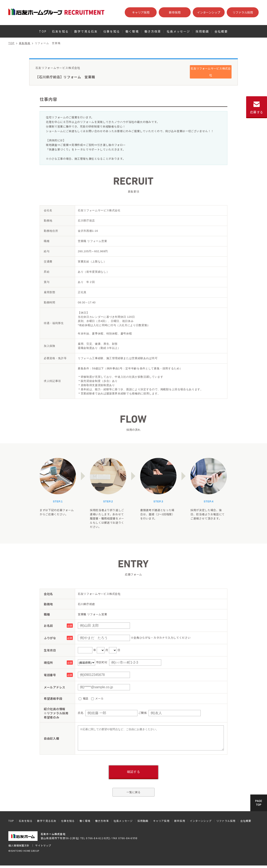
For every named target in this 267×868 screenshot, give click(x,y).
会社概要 (221, 31)
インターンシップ (209, 12)
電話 (84, 698)
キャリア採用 (141, 12)
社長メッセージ (178, 31)
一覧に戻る (133, 792)
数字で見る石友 (86, 31)
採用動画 (202, 31)
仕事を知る (112, 31)
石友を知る (60, 31)
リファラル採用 (243, 12)
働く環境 (132, 31)
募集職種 (25, 43)
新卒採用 (175, 12)
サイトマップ (43, 845)
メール (98, 698)
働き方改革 (153, 31)
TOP (43, 31)
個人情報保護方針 (19, 845)
